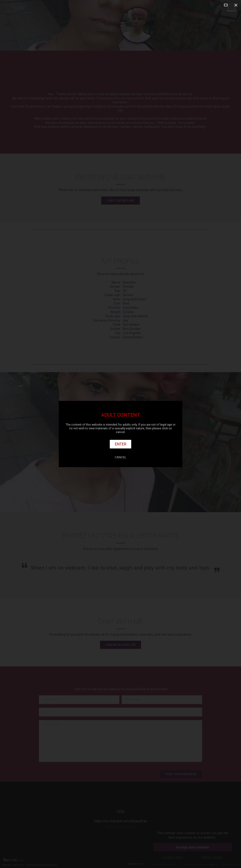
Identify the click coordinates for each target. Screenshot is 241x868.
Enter (121, 444)
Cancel (120, 457)
